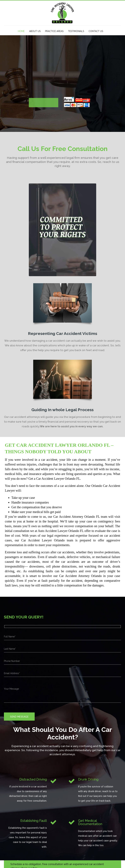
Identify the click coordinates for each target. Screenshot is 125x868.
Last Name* (10, 649)
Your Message (11, 689)
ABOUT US (35, 31)
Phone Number (12, 661)
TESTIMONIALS (76, 31)
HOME (21, 31)
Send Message (19, 717)
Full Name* (10, 637)
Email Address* (12, 673)
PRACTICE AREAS (54, 31)
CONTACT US (96, 31)
